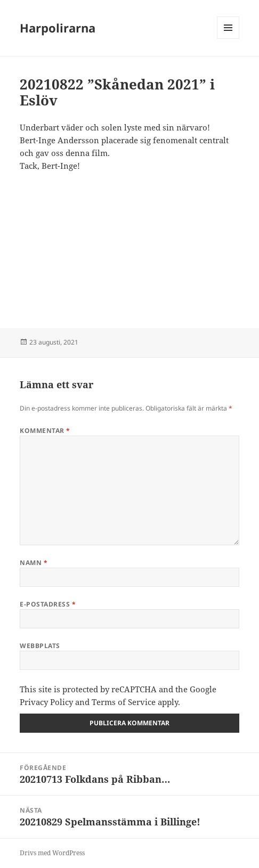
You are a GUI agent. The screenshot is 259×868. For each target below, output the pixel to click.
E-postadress (48, 604)
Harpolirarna (58, 28)
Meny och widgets (228, 39)
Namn (34, 563)
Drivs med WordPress (52, 853)
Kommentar (45, 431)
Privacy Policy (46, 702)
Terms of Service (124, 702)
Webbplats (40, 646)
